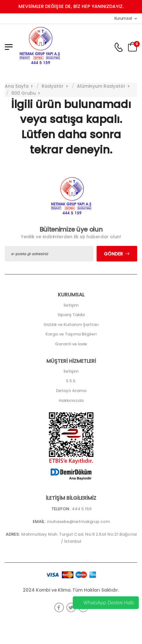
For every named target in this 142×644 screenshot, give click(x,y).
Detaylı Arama (71, 391)
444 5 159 (82, 509)
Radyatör (53, 86)
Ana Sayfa (17, 86)
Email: (39, 522)
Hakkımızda (71, 400)
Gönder (113, 254)
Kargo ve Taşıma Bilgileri (71, 334)
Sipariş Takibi (71, 315)
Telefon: (61, 509)
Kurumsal (123, 18)
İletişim (71, 305)
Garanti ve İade (71, 344)
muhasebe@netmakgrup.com (78, 522)
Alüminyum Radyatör (101, 86)
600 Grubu (24, 93)
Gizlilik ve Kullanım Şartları (71, 325)
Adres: (13, 534)
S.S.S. (71, 381)
